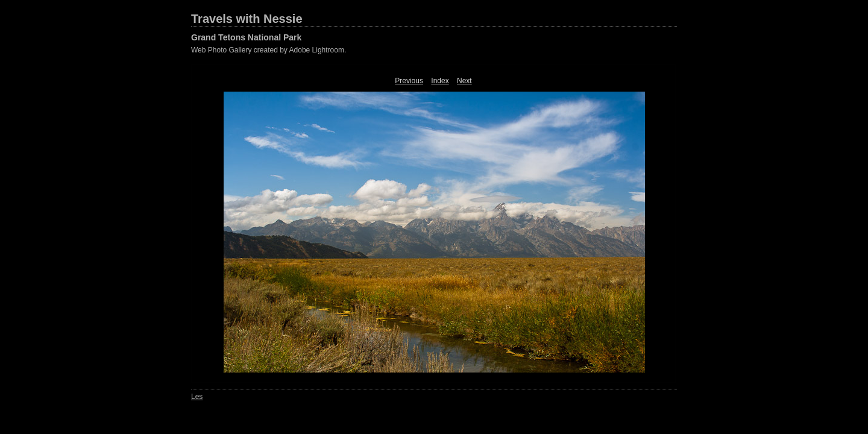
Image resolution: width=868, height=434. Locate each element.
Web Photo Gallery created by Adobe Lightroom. (269, 50)
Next (464, 81)
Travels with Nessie (247, 19)
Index (440, 81)
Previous (409, 81)
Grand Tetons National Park (246, 37)
